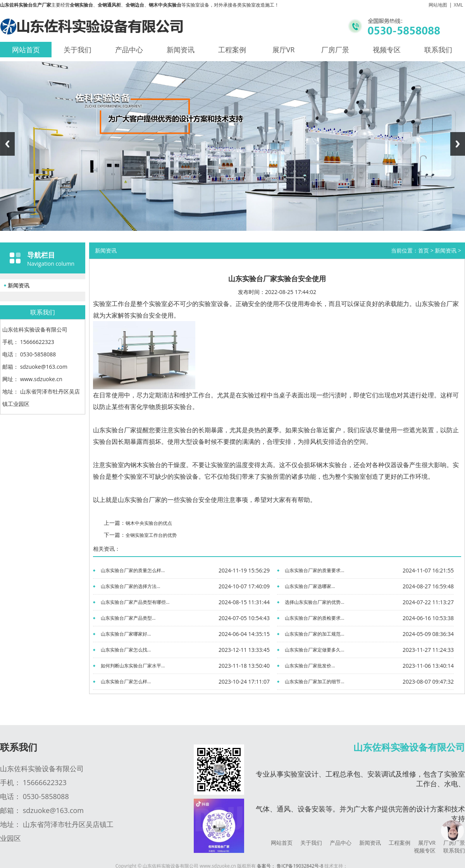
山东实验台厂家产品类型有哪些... (135, 602)
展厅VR (284, 50)
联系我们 (438, 50)
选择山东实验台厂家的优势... (314, 602)
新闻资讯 (181, 50)
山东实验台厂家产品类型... (128, 618)
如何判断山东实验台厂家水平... (133, 666)
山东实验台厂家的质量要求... (314, 570)
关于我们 (77, 50)
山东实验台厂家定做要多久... (314, 650)
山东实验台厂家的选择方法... (130, 586)
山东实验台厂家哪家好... (126, 634)
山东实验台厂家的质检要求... (314, 618)
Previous (7, 144)
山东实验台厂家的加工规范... (314, 634)
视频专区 (387, 50)
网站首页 (26, 50)
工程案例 (232, 50)
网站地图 (438, 5)
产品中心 (129, 50)
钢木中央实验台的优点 (149, 523)
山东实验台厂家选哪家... (310, 586)
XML (458, 5)
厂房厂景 (335, 50)
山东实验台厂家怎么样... (126, 682)
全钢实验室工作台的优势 (151, 535)
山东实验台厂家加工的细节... (314, 682)
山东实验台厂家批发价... (310, 666)
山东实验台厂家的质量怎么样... (133, 570)
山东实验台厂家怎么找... (126, 650)
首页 (424, 250)
